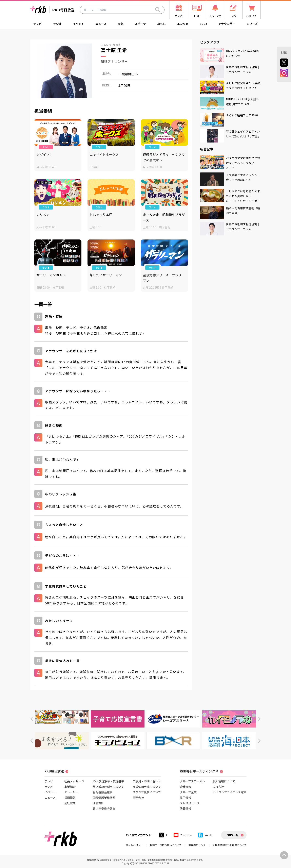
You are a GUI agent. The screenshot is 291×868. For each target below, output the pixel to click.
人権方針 (218, 787)
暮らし (161, 24)
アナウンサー (227, 24)
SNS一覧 (233, 835)
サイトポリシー (134, 845)
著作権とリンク (197, 845)
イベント (78, 24)
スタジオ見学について (147, 792)
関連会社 (138, 798)
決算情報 (186, 808)
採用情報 (70, 798)
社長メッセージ (74, 781)
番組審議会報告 (103, 792)
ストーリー (71, 792)
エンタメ (183, 24)
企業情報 (186, 787)
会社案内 (70, 803)
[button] (32, 719)
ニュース (101, 24)
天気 (121, 24)
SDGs (203, 24)
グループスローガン (192, 781)
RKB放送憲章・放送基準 (108, 781)
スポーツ (140, 24)
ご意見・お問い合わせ (147, 781)
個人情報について (224, 781)
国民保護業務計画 (104, 798)
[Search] (158, 10)
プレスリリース (190, 803)
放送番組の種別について (108, 787)
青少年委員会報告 (104, 808)
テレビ (38, 24)
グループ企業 (188, 792)
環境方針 (98, 803)
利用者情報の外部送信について (230, 845)
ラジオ (57, 24)
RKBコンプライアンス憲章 (230, 792)
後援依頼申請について (147, 787)
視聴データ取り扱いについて (166, 845)
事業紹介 (70, 787)
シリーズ (252, 24)
